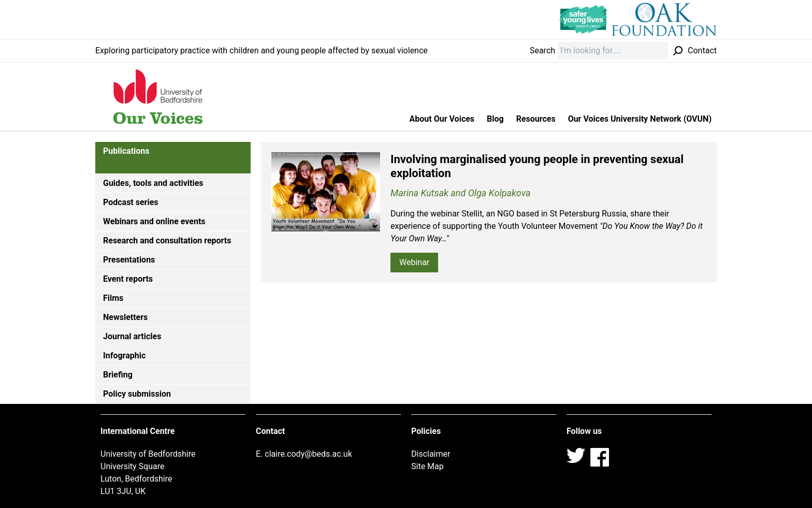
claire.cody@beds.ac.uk (308, 454)
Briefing (118, 375)
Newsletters (125, 317)
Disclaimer (431, 454)
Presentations (129, 260)
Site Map (427, 466)
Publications (126, 151)
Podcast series (131, 202)
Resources (536, 119)
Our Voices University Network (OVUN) (640, 119)
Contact (702, 50)
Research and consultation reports (167, 241)
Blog (495, 119)
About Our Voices (442, 119)
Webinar (414, 262)
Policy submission (137, 394)
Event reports (128, 279)
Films (113, 298)
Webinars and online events (154, 221)
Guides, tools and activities (153, 183)
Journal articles (132, 336)
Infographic (124, 355)
